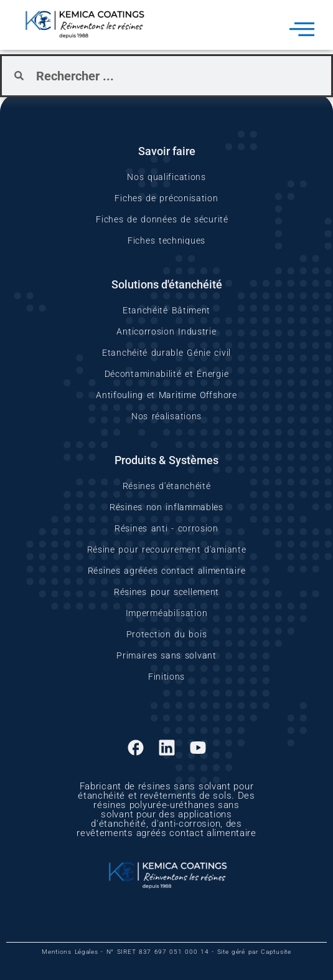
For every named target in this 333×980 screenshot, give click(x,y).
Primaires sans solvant (166, 655)
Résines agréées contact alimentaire (167, 571)
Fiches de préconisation (166, 198)
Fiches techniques (166, 240)
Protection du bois (167, 634)
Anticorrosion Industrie (166, 331)
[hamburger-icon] (302, 31)
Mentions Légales (70, 952)
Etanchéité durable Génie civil (166, 353)
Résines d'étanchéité (167, 486)
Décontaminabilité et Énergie (167, 374)
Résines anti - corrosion (166, 528)
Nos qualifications (166, 177)
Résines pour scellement (166, 592)
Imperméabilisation (167, 613)
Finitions (166, 677)
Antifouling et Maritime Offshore (166, 395)
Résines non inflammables (166, 507)
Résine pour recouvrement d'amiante (167, 549)
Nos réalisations (166, 416)
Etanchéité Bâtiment (166, 310)
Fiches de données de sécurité (162, 219)
